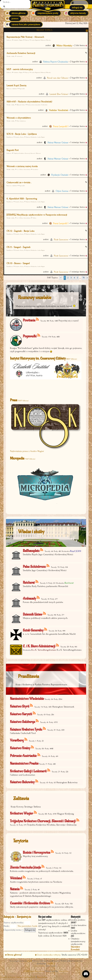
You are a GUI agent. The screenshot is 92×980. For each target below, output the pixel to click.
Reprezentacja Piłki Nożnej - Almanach (25, 37)
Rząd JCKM (76, 551)
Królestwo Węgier (18, 40)
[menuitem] (79, 5)
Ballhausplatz (31, 551)
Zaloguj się (9, 917)
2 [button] (68, 278)
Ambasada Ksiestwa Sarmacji (21, 53)
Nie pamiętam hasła (28, 926)
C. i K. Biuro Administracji (24, 169)
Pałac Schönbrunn (21, 121)
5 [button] (77, 278)
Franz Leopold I (61, 126)
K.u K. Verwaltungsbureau (44, 650)
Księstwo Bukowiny (22, 782)
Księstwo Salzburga (22, 722)
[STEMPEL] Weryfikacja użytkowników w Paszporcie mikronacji (37, 215)
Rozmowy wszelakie (12, 89)
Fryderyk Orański (60, 175)
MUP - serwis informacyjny (20, 69)
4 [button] (74, 278)
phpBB (30, 961)
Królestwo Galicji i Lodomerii (28, 771)
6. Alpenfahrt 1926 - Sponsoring (22, 199)
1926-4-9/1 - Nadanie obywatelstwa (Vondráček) (29, 102)
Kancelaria (35, 169)
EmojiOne (64, 971)
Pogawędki (22, 89)
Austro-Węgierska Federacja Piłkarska (41, 40)
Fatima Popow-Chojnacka (56, 62)
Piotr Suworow (61, 240)
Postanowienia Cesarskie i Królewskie (37, 105)
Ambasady (20, 56)
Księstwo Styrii (20, 706)
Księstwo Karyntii (21, 714)
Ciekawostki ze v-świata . (19, 183)
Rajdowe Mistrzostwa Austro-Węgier (35, 137)
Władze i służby (11, 56)
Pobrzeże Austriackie (23, 756)
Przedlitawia (10, 137)
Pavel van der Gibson (58, 78)
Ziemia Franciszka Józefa (25, 867)
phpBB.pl (51, 964)
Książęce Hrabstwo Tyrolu (26, 729)
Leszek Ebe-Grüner (59, 94)
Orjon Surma (62, 191)
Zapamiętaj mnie (14, 930)
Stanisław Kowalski (75, 948)
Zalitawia (21, 799)
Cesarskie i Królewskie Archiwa (30, 903)
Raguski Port (13, 150)
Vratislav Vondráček (58, 110)
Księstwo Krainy (19, 137)
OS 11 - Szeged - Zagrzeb (19, 247)
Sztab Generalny (33, 630)
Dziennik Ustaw (21, 105)
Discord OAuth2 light (40, 966)
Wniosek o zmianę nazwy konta (22, 166)
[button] (61, 278)
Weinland (16, 878)
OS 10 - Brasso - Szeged (18, 263)
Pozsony (27, 40)
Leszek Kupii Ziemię (16, 86)
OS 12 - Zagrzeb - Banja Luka (20, 231)
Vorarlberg (17, 740)
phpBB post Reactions (34, 971)
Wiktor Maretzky (64, 46)
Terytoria (21, 841)
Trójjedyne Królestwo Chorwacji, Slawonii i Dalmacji (27, 153)
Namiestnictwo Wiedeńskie (27, 699)
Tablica (34, 218)
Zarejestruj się (24, 917)
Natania (15, 889)
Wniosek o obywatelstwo (19, 118)
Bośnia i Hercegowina (36, 853)
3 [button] (71, 278)
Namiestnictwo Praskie (24, 763)
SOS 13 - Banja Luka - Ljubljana (22, 134)
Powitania (29, 320)
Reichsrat (29, 583)
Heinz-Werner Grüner (58, 143)
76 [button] (83, 278)
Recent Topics (44, 30)
